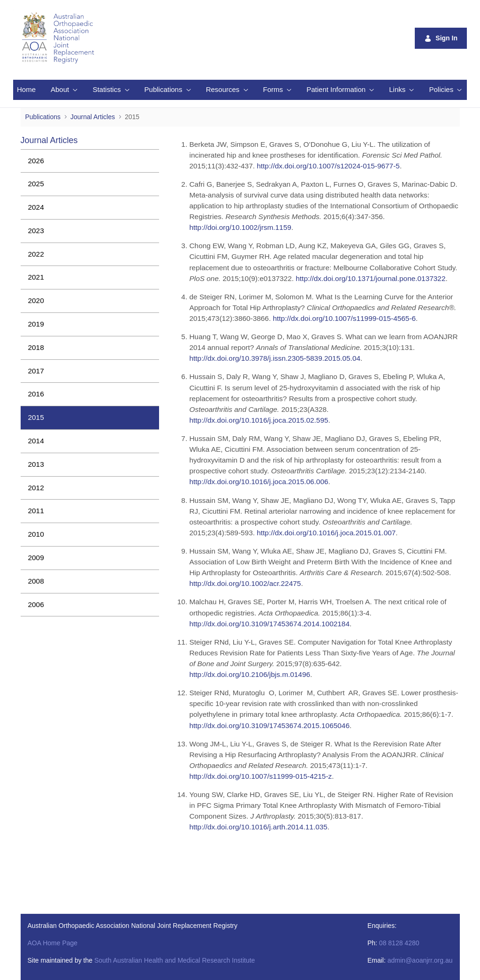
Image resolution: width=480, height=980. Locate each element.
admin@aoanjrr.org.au (420, 960)
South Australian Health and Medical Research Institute (175, 960)
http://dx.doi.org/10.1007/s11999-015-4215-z (260, 776)
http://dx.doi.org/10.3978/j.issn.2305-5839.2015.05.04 (275, 358)
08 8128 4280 (399, 943)
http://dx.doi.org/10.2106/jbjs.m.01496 (250, 674)
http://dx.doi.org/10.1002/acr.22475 (245, 583)
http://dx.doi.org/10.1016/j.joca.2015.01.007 (326, 533)
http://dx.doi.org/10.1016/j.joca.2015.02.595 (259, 420)
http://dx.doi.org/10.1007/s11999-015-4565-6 (344, 318)
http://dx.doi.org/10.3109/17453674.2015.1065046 (269, 726)
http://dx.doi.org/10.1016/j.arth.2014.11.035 (258, 827)
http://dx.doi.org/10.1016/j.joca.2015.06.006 (259, 482)
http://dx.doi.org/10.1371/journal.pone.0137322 (370, 278)
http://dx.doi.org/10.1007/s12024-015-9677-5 (328, 166)
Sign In (441, 38)
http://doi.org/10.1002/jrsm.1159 (240, 227)
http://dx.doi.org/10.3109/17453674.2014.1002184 (269, 624)
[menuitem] (26, 90)
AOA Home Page (53, 943)
